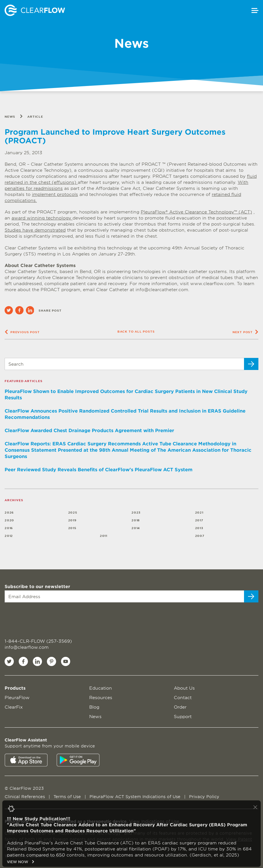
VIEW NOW (21, 864)
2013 (199, 528)
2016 (9, 528)
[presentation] (40, 617)
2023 (136, 512)
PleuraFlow (17, 697)
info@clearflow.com (27, 647)
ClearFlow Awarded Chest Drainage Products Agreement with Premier (89, 430)
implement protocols (55, 194)
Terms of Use (68, 797)
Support (183, 716)
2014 (136, 528)
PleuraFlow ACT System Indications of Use (136, 797)
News (10, 116)
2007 (200, 536)
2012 (9, 536)
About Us (184, 688)
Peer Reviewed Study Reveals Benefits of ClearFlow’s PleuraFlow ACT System (99, 469)
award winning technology (42, 218)
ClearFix (14, 707)
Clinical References (25, 797)
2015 (72, 528)
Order (180, 707)
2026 (9, 512)
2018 (136, 520)
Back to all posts (136, 331)
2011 (104, 536)
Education (101, 688)
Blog (94, 707)
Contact (183, 697)
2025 (73, 512)
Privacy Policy (204, 797)
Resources (101, 697)
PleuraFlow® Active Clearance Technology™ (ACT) (196, 212)
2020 (9, 520)
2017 (199, 520)
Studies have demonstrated (35, 230)
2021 (199, 512)
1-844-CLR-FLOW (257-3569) (38, 641)
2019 (72, 520)
